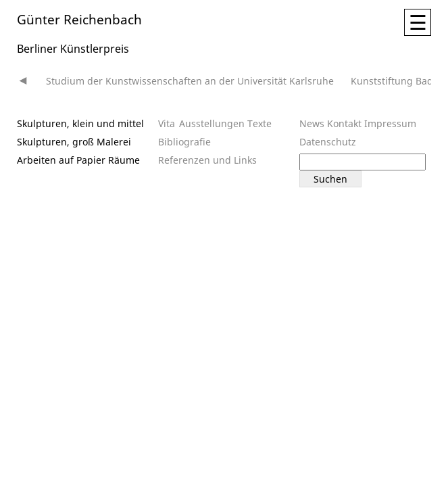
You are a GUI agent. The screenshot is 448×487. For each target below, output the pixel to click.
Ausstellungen (212, 123)
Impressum (390, 123)
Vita (167, 123)
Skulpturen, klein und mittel (80, 123)
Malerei (114, 142)
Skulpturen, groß (55, 142)
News (312, 123)
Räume (124, 160)
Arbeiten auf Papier (61, 160)
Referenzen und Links (207, 160)
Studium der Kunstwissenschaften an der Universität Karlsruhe (190, 81)
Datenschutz (328, 142)
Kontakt (344, 123)
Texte (259, 123)
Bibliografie (184, 142)
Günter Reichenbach (79, 19)
